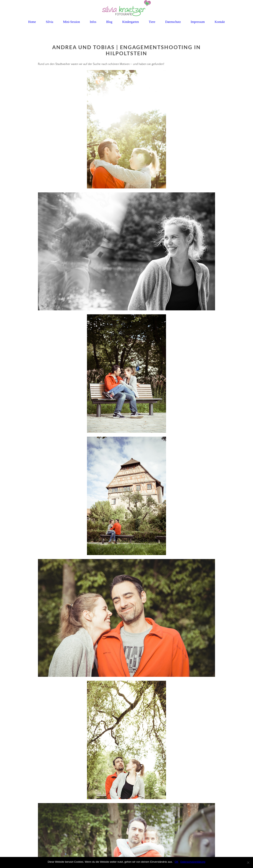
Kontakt (220, 22)
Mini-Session (71, 22)
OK (177, 862)
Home (32, 22)
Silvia (50, 22)
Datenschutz (173, 22)
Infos (93, 22)
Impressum (198, 22)
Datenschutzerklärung (193, 862)
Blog (109, 22)
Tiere (152, 22)
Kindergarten (130, 22)
